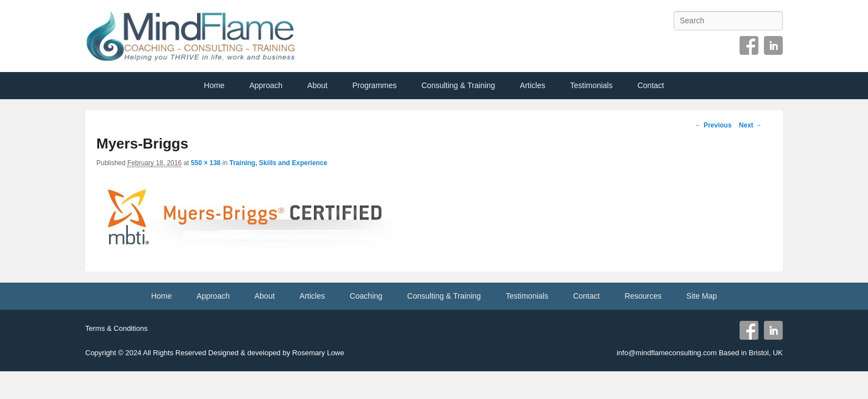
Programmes (374, 85)
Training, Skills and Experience (279, 163)
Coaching (366, 296)
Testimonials (591, 85)
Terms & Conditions (117, 328)
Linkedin (773, 45)
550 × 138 (206, 163)
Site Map (702, 296)
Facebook (749, 45)
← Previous (714, 125)
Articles (533, 85)
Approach (266, 85)
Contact (650, 85)
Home (214, 85)
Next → (750, 125)
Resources (643, 296)
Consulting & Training (458, 85)
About (317, 85)
